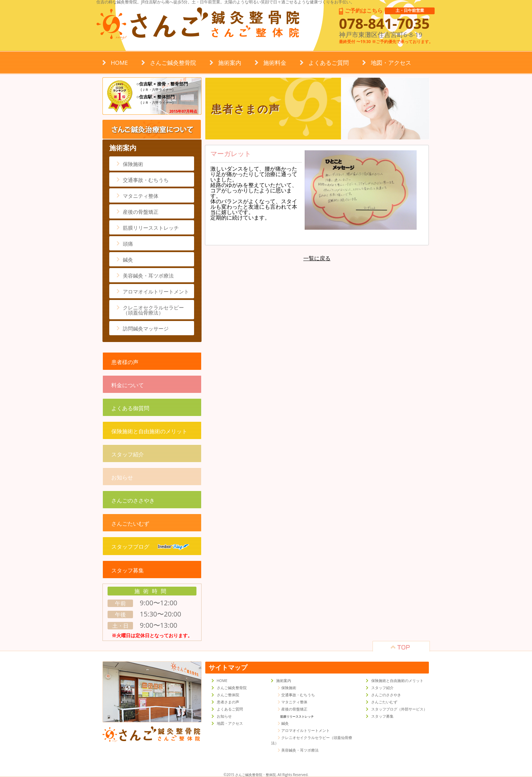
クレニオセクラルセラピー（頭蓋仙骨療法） (153, 310)
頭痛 (128, 244)
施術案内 (230, 63)
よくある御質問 (130, 408)
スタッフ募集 (128, 570)
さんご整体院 (228, 695)
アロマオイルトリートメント (156, 291)
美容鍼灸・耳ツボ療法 (148, 276)
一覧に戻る (317, 258)
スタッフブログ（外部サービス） (399, 709)
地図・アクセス (391, 63)
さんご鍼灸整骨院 (173, 63)
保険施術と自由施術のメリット (149, 431)
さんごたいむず (130, 524)
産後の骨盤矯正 (141, 212)
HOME (120, 63)
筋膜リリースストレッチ (151, 228)
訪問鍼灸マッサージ (146, 328)
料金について (128, 385)
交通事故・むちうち (146, 180)
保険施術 (133, 164)
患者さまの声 (228, 702)
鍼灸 (128, 260)
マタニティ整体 (141, 196)
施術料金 (275, 63)
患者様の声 (125, 362)
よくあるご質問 (329, 63)
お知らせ (122, 477)
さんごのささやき (133, 500)
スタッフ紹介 (128, 454)
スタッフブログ (150, 547)
